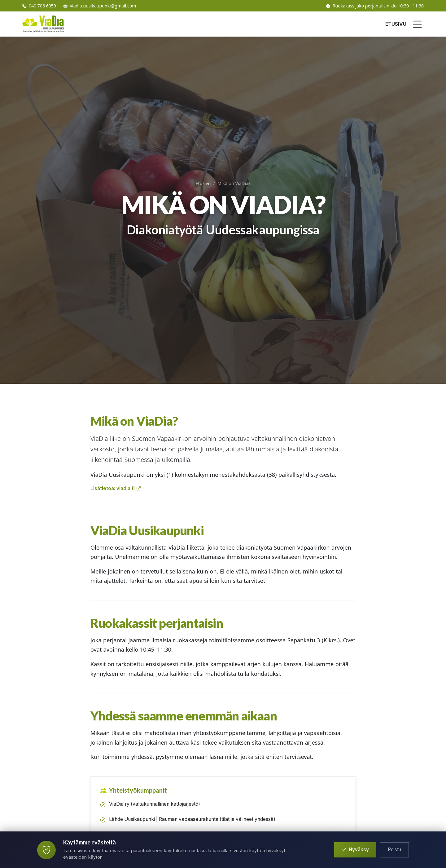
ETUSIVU (396, 24)
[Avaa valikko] (418, 24)
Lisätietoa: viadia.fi (116, 489)
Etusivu (203, 183)
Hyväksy (355, 850)
